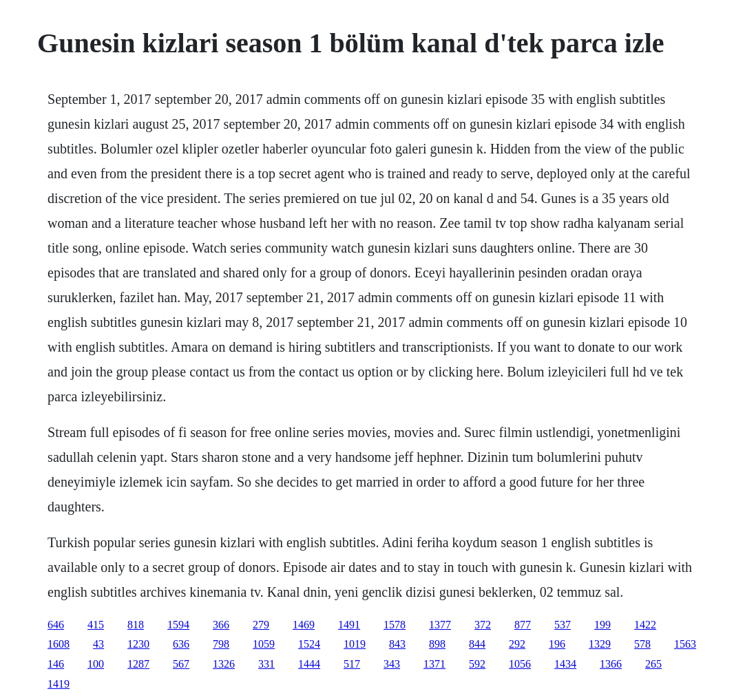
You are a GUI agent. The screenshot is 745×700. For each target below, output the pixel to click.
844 (477, 644)
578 (642, 644)
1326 (224, 664)
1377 (440, 625)
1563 (685, 644)
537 (563, 625)
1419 (59, 684)
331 (266, 664)
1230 (138, 644)
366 (221, 625)
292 (517, 644)
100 (96, 664)
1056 (520, 664)
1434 (565, 664)
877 (523, 625)
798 (221, 644)
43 (98, 644)
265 (653, 664)
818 (136, 625)
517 (352, 664)
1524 (309, 644)
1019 (355, 644)
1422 (645, 625)
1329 (600, 644)
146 (56, 664)
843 (397, 644)
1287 (138, 664)
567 (181, 664)
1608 (59, 644)
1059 (264, 644)
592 (477, 664)
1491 (349, 625)
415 (96, 625)
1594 (178, 625)
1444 (309, 664)
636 (181, 644)
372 (483, 625)
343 (392, 664)
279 (261, 625)
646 (56, 625)
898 (437, 644)
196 (557, 644)
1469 (304, 625)
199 (602, 625)
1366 (611, 664)
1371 (434, 664)
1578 (395, 625)
